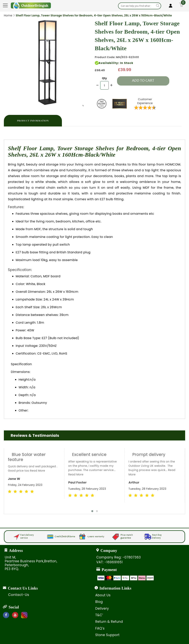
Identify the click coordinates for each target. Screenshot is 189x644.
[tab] (33, 121)
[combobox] (140, 6)
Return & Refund (109, 622)
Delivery (102, 608)
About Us (103, 595)
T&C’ (99, 615)
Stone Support (107, 635)
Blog (99, 602)
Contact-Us (19, 595)
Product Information (33, 121)
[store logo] (31, 5)
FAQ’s (100, 628)
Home (8, 15)
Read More (38, 471)
